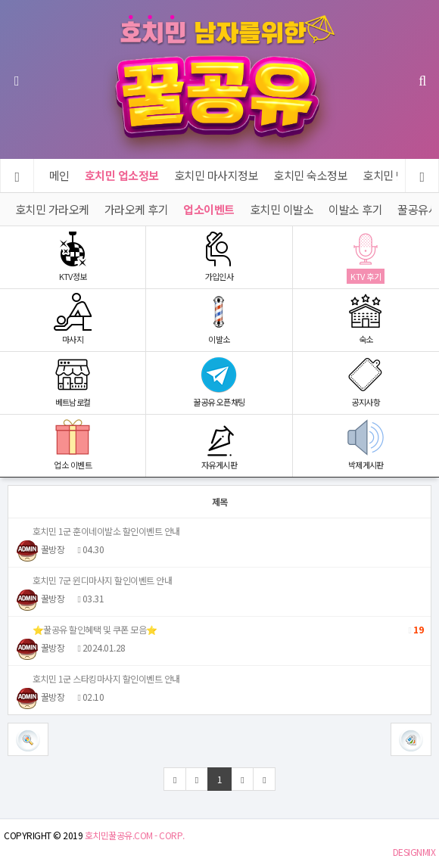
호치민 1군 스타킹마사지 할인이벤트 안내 (98, 678)
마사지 (73, 319)
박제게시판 (366, 445)
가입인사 (219, 256)
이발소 (219, 319)
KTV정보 (73, 256)
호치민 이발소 (282, 209)
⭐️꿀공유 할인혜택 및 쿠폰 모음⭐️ (219, 630)
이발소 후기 (356, 209)
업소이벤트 (210, 209)
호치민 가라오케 (52, 209)
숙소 (366, 319)
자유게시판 (219, 445)
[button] (411, 739)
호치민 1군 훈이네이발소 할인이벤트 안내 (98, 531)
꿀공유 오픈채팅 (219, 382)
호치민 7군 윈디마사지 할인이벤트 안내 (94, 580)
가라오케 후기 (137, 209)
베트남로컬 (73, 382)
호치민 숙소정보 (311, 175)
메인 (59, 175)
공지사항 (366, 382)
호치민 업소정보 (122, 175)
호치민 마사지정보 (216, 175)
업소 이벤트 (73, 445)
